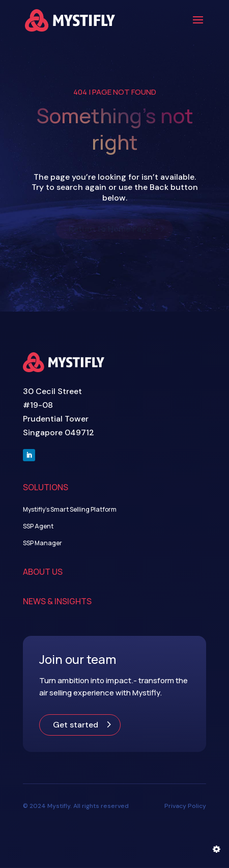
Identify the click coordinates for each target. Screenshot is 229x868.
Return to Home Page (110, 229)
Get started (76, 725)
